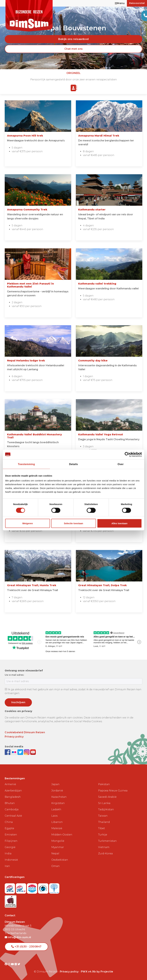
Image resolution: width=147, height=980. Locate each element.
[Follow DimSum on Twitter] (21, 752)
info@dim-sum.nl (18, 937)
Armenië (10, 784)
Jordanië (57, 791)
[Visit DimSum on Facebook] (8, 752)
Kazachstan (59, 797)
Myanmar (58, 847)
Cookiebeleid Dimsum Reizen (25, 732)
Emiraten (11, 835)
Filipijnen (11, 841)
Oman (56, 866)
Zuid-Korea (105, 853)
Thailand (104, 822)
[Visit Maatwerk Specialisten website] (11, 900)
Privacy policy (14, 737)
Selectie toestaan (74, 523)
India (8, 853)
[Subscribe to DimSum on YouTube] (33, 752)
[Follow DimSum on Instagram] (27, 752)
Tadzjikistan (106, 809)
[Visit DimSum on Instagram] (10, 964)
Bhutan (10, 803)
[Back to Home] (29, 16)
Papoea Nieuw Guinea (113, 791)
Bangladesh (13, 797)
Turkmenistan (107, 841)
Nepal (55, 853)
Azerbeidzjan (13, 791)
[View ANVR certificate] (32, 887)
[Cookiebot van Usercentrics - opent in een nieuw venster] (128, 454)
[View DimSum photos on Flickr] (14, 752)
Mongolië (58, 841)
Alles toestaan (120, 523)
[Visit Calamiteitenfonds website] (44, 887)
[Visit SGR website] (10, 887)
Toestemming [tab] (26, 464)
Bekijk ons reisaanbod (73, 39)
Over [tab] (121, 464)
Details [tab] (73, 464)
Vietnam (104, 847)
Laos (54, 816)
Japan (55, 784)
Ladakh (56, 809)
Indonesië (11, 860)
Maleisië (57, 828)
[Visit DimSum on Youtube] (13, 964)
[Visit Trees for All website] (54, 887)
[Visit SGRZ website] (21, 887)
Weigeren (28, 523)
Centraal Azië (13, 816)
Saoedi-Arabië (107, 797)
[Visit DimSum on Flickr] (16, 964)
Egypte (9, 828)
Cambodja (12, 809)
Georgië (10, 847)
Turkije (103, 835)
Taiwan (103, 816)
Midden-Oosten (62, 835)
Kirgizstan (58, 803)
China (9, 822)
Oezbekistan (60, 860)
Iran (7, 866)
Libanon (57, 822)
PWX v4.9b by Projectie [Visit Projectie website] (97, 972)
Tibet (102, 828)
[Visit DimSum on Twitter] (19, 964)
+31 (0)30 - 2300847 (26, 947)
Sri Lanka (104, 803)
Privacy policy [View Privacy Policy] (69, 972)
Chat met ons (74, 49)
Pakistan (104, 784)
